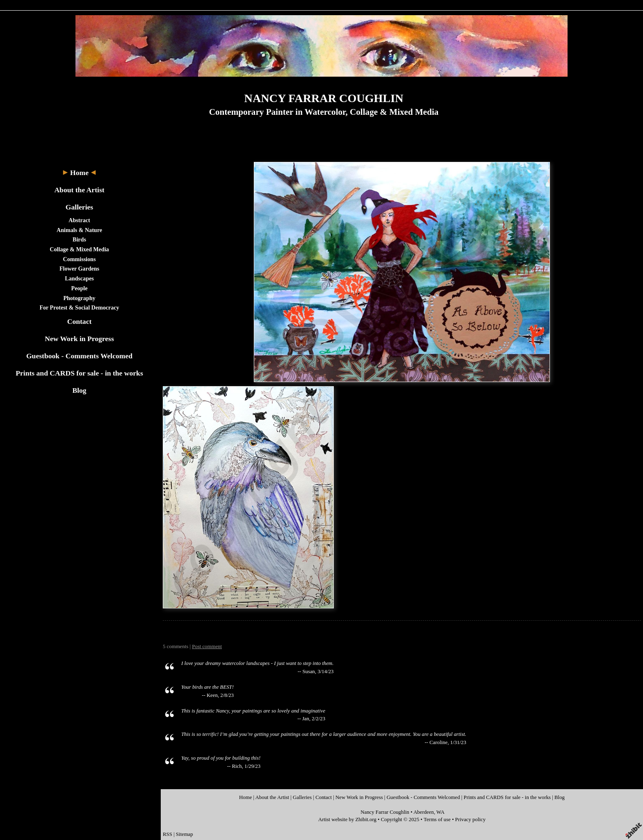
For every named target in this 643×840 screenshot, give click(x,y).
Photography (79, 298)
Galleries (79, 207)
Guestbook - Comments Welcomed (79, 356)
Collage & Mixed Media (79, 249)
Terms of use (437, 820)
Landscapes (79, 278)
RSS (168, 834)
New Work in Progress (79, 339)
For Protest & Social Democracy (79, 307)
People (80, 288)
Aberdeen (424, 812)
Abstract (79, 220)
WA (440, 812)
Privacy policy (470, 820)
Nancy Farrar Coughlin (385, 812)
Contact (80, 321)
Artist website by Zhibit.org (347, 820)
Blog (79, 390)
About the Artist (79, 190)
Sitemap (185, 834)
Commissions (80, 259)
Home (79, 173)
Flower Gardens (79, 269)
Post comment (207, 647)
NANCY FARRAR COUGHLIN (324, 98)
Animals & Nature (79, 230)
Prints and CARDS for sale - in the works (79, 373)
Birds (79, 239)
